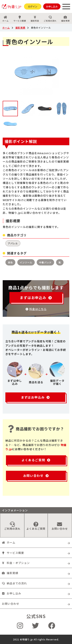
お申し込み (52, 6)
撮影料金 (35, 19)
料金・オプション (16, 563)
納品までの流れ (14, 583)
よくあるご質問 (36, 460)
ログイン (33, 6)
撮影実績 (20, 28)
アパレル (13, 243)
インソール (26, 262)
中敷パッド (45, 262)
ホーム (5, 19)
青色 (10, 262)
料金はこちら (36, 309)
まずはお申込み (36, 298)
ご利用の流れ (50, 19)
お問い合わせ (36, 476)
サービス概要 (20, 19)
